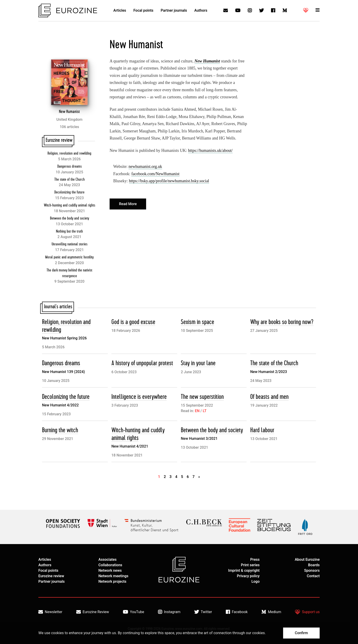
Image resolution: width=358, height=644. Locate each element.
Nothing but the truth (69, 231)
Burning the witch (60, 430)
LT (205, 411)
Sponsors (312, 570)
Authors (201, 10)
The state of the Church (70, 180)
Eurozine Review (93, 612)
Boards (314, 565)
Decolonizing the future (69, 192)
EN (197, 411)
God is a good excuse (133, 322)
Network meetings (113, 576)
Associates (108, 559)
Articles (120, 10)
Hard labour (262, 430)
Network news (110, 570)
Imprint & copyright (244, 570)
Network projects (112, 581)
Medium (271, 612)
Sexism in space (197, 322)
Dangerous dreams (70, 166)
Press (255, 559)
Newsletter (50, 612)
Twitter (203, 612)
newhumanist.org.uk (145, 166)
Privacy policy (248, 576)
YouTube (133, 612)
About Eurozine (307, 559)
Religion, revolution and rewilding (69, 153)
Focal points (143, 10)
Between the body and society (70, 218)
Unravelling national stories (70, 244)
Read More (128, 204)
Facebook (237, 612)
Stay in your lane (198, 363)
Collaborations (110, 565)
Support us (307, 612)
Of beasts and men (269, 397)
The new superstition (202, 397)
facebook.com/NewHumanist (155, 174)
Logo (255, 581)
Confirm (301, 633)
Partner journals (174, 10)
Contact (313, 576)
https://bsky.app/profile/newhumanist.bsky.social (169, 181)
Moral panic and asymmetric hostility (69, 257)
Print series (250, 565)
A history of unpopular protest (142, 363)
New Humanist (69, 112)
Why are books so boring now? (282, 322)
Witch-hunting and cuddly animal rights (70, 205)
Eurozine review (51, 576)
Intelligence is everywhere (139, 397)
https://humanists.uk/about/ (211, 150)
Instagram (169, 612)
